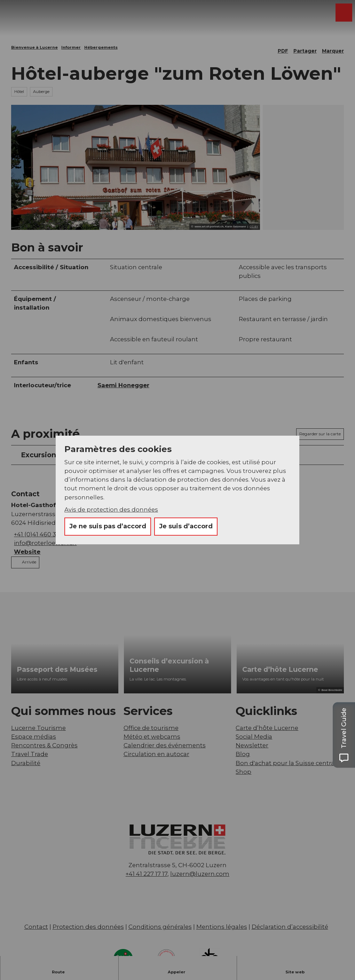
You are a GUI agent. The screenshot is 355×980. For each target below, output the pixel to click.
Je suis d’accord (186, 526)
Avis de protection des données (111, 510)
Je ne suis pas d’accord (108, 526)
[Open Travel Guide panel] (344, 735)
